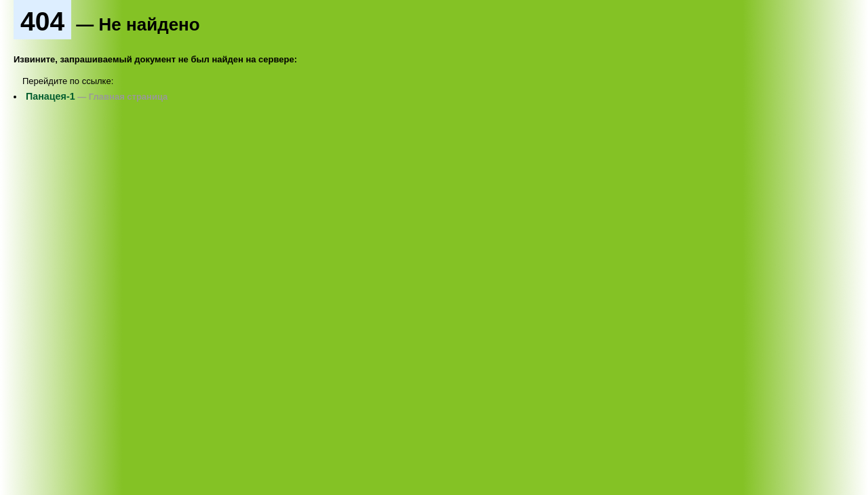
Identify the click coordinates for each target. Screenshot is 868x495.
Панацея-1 (51, 96)
